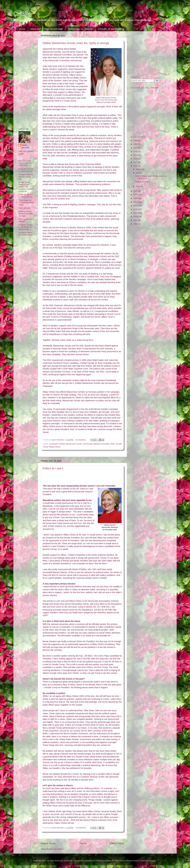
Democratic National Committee (96, 444)
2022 (136, 144)
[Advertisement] (27, 78)
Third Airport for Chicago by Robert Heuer (26, 203)
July (138, 173)
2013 (136, 198)
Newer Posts (48, 843)
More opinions (24, 208)
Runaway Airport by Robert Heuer (25, 234)
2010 (136, 209)
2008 (136, 217)
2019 (136, 155)
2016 (136, 166)
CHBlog (23, 14)
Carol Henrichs (26, 147)
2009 (136, 213)
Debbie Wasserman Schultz (71, 444)
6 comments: (81, 440)
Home (22, 29)
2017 (136, 162)
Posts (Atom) (58, 849)
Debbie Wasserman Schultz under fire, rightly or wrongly (76, 43)
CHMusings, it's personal (80, 29)
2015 (136, 191)
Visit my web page (54, 29)
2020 (136, 151)
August (139, 169)
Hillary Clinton (55, 447)
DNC (113, 444)
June (138, 186)
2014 (136, 195)
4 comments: (81, 828)
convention (54, 444)
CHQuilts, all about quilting (111, 29)
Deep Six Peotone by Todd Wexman (26, 170)
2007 (136, 220)
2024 (136, 141)
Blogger (153, 861)
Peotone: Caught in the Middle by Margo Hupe (26, 227)
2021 (136, 148)
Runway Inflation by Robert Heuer (25, 196)
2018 (136, 159)
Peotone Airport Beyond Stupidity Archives (26, 214)
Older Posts (117, 843)
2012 (136, 202)
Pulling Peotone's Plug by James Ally (26, 177)
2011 (136, 206)
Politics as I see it (53, 468)
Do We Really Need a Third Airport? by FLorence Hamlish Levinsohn (26, 187)
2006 (136, 224)
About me (35, 29)
